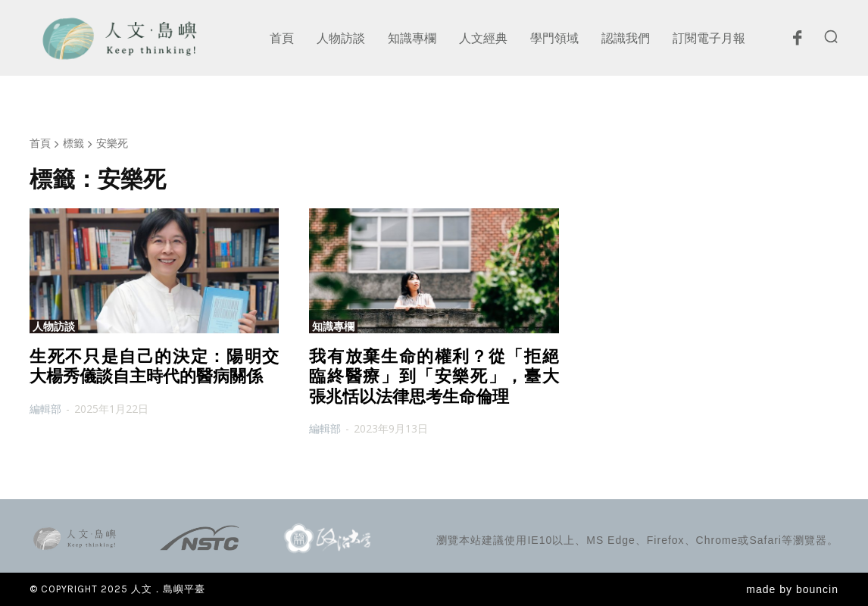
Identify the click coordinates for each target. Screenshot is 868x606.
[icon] (797, 42)
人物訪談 (54, 326)
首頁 (40, 143)
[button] (831, 36)
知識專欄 (333, 326)
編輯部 (45, 409)
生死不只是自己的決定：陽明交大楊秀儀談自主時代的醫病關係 (154, 366)
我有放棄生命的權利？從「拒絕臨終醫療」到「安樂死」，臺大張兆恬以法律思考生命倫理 (434, 376)
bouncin (817, 589)
